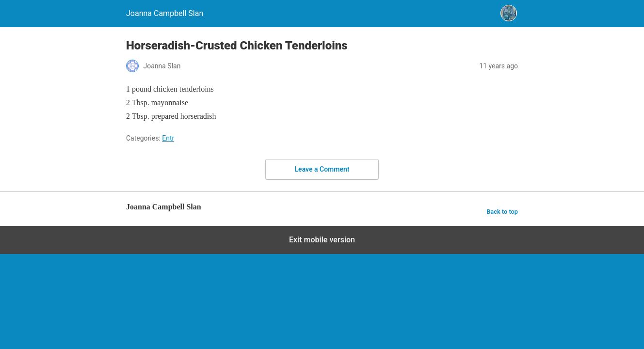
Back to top (502, 212)
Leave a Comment (322, 169)
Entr (168, 138)
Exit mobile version (322, 240)
